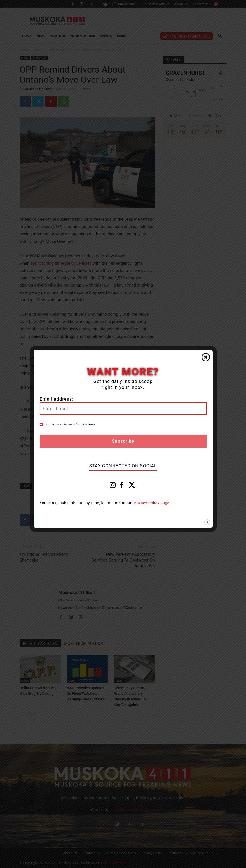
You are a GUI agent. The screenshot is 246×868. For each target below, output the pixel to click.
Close (206, 357)
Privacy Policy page (152, 503)
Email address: (57, 399)
